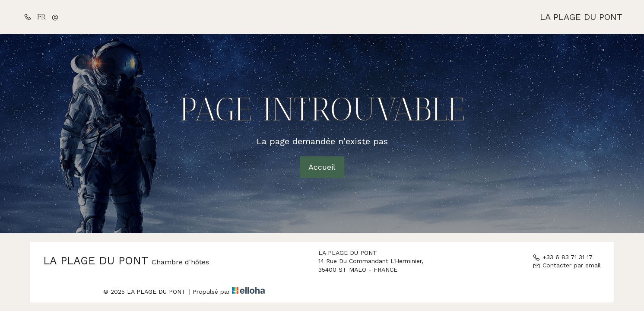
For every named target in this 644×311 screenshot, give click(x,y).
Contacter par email (567, 265)
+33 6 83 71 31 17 (563, 257)
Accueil (322, 167)
